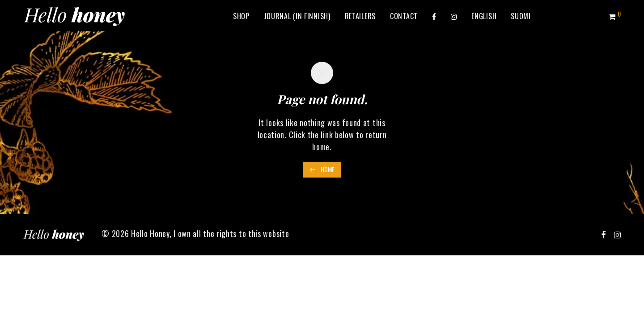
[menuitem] (484, 16)
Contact (404, 16)
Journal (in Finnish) (297, 16)
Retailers (360, 16)
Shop (241, 16)
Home (322, 169)
